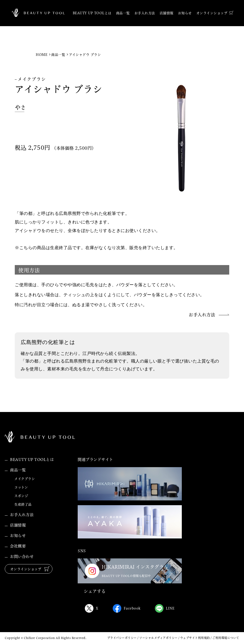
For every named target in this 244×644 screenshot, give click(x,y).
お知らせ (18, 536)
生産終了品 (23, 504)
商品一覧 (58, 55)
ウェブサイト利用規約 (195, 638)
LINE (165, 608)
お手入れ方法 (22, 515)
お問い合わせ (22, 557)
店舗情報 (18, 525)
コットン (21, 487)
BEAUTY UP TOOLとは (32, 460)
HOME (42, 55)
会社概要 (18, 546)
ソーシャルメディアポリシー (158, 638)
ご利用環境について (226, 638)
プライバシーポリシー (122, 638)
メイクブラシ (25, 479)
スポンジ (21, 496)
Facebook (127, 608)
